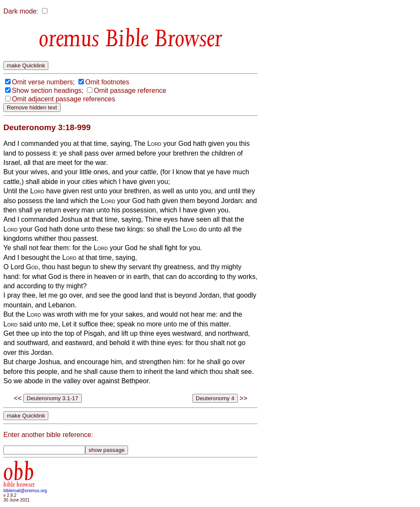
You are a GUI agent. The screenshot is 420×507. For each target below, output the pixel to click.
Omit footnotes (107, 82)
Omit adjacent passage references (64, 99)
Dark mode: (21, 11)
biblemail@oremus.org (25, 491)
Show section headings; (48, 91)
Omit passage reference (130, 91)
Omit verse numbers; (43, 82)
